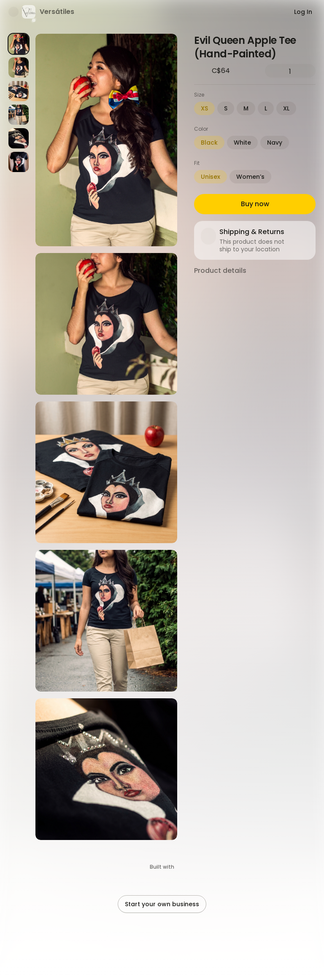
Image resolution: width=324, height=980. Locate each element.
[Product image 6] (19, 162)
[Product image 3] (19, 91)
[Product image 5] (19, 138)
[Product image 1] (19, 44)
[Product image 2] (19, 67)
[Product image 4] (19, 115)
